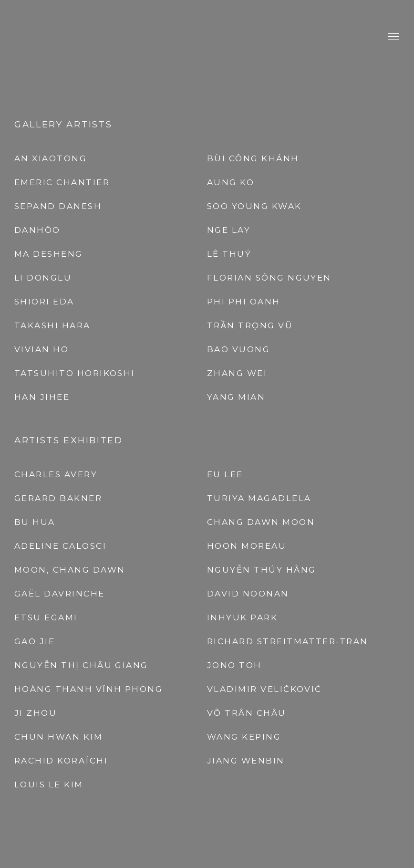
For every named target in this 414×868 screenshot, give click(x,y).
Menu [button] (393, 37)
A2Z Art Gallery (207, 37)
